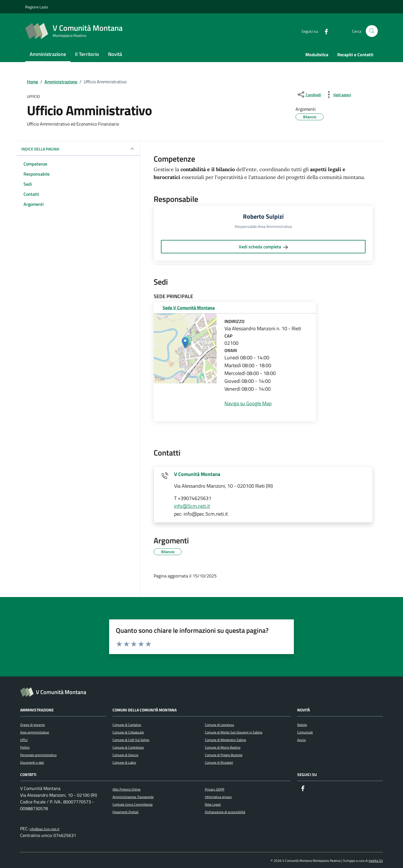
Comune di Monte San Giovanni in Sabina (234, 732)
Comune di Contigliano (128, 747)
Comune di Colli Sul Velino (131, 740)
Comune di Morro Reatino (223, 747)
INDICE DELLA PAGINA (78, 149)
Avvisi (302, 740)
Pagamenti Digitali (126, 812)
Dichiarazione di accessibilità (225, 812)
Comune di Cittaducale (128, 732)
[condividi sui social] (309, 95)
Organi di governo (32, 725)
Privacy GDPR (215, 789)
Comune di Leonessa (219, 725)
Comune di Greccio (125, 755)
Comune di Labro (124, 762)
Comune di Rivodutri (219, 762)
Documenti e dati (32, 762)
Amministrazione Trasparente (133, 797)
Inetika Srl (376, 861)
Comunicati (305, 732)
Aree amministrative (35, 732)
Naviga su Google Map (248, 403)
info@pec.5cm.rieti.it (44, 829)
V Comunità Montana (197, 474)
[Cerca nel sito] (372, 31)
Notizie (302, 725)
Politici (25, 747)
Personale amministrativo (38, 755)
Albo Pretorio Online (126, 789)
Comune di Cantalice (127, 725)
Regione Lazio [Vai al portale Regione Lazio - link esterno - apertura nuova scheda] (37, 7)
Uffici (24, 740)
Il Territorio (87, 54)
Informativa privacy (218, 797)
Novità (115, 54)
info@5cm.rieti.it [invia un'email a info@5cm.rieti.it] (192, 506)
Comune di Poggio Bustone (224, 755)
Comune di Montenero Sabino (225, 740)
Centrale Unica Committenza (133, 804)
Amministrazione (48, 54)
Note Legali (213, 804)
